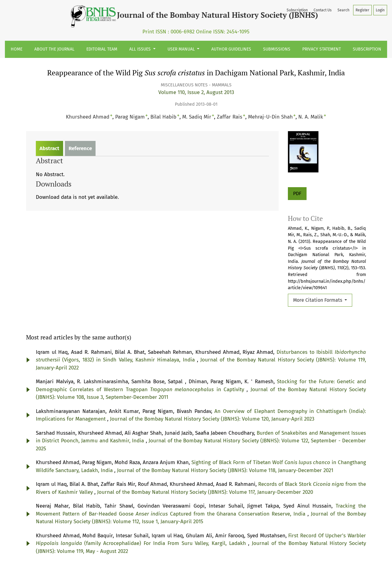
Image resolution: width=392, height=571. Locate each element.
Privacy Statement (322, 49)
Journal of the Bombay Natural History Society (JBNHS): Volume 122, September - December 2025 (154, 354)
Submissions (277, 49)
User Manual (182, 49)
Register (362, 10)
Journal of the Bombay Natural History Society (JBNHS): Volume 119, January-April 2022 (158, 257)
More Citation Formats (318, 300)
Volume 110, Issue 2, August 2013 (196, 92)
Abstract (49, 148)
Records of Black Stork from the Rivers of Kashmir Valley (128, 405)
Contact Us (323, 10)
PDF (297, 193)
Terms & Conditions (218, 557)
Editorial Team (102, 49)
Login (380, 10)
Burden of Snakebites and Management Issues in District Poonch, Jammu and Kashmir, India (157, 346)
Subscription (367, 49)
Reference (80, 148)
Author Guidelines (231, 49)
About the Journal (54, 49)
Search (343, 10)
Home (17, 49)
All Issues (141, 49)
